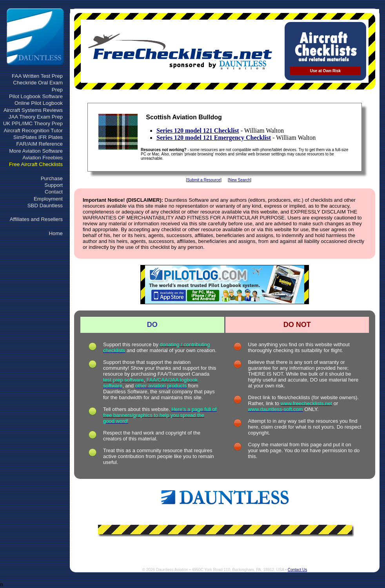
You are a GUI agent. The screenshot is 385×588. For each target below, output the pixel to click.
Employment (48, 199)
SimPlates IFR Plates (38, 137)
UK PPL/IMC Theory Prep (33, 123)
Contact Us (297, 570)
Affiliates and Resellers (36, 219)
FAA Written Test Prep (37, 76)
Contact (54, 192)
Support (54, 185)
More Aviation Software (36, 151)
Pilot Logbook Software (36, 96)
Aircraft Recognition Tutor (33, 131)
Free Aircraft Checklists (36, 164)
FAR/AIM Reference (39, 144)
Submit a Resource (204, 180)
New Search (240, 180)
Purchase (52, 178)
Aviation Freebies (43, 158)
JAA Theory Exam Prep (36, 117)
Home (56, 233)
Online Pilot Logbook (39, 103)
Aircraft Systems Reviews (33, 110)
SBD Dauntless (45, 205)
